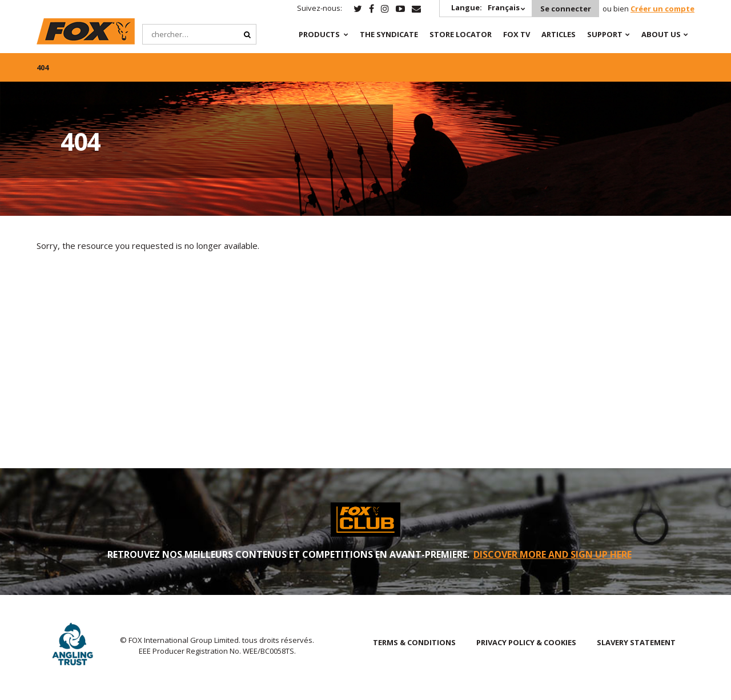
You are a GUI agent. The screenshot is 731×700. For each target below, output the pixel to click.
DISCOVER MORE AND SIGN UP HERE (553, 554)
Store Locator (459, 34)
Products (318, 34)
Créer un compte (662, 9)
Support (604, 34)
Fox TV (515, 34)
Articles (557, 34)
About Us (660, 34)
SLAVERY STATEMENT (636, 642)
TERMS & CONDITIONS (414, 642)
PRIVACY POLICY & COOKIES (526, 642)
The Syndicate (388, 34)
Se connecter (565, 9)
